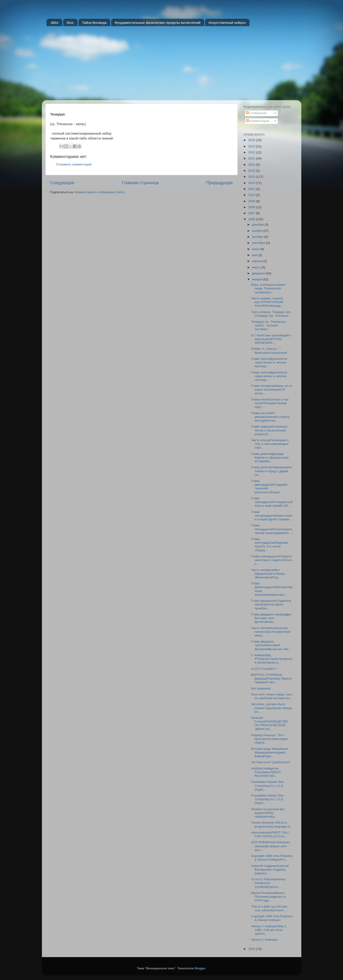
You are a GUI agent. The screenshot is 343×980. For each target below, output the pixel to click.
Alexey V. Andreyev (264, 940)
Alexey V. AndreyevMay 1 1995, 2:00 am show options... (269, 930)
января (258, 279)
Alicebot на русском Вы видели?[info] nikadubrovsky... (268, 813)
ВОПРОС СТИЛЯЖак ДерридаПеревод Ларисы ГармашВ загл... (271, 678)
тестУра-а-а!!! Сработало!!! (271, 762)
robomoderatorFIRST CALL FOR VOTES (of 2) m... (270, 834)
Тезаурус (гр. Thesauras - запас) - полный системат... (269, 325)
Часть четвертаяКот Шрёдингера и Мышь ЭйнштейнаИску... (268, 574)
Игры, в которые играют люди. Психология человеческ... (268, 288)
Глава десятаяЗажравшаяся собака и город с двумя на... (272, 471)
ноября (258, 231)
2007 (252, 213)
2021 (252, 158)
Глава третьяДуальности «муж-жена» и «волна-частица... (269, 362)
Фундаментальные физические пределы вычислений (158, 23)
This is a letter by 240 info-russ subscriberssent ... (269, 908)
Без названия (261, 688)
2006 (252, 219)
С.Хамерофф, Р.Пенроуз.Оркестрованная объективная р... (272, 659)
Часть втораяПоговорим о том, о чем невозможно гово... (270, 444)
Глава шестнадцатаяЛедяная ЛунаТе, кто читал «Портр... (269, 545)
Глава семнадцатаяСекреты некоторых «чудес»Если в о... (272, 560)
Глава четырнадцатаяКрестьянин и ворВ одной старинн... (271, 516)
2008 (252, 207)
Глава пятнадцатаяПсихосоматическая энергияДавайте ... (272, 529)
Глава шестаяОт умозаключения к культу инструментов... (270, 417)
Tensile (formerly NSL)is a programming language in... (272, 824)
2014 (252, 183)
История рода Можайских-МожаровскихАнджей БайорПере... (270, 752)
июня (256, 249)
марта (257, 267)
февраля (259, 273)
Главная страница (140, 183)
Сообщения (256, 113)
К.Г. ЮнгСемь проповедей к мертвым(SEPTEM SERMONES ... (271, 339)
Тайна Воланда (94, 23)
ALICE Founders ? (264, 669)
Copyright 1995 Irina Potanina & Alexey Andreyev (272, 918)
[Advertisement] (172, 65)
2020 (252, 165)
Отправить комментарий (74, 164)
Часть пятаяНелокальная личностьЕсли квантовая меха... (271, 632)
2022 (252, 152)
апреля (258, 261)
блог (70, 23)
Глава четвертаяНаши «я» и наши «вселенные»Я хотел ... (271, 389)
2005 (252, 949)
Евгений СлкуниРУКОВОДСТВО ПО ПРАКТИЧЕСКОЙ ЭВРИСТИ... (270, 723)
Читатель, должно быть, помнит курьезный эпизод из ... (271, 708)
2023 (252, 146)
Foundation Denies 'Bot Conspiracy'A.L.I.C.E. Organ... (268, 786)
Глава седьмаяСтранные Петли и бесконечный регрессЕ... (269, 430)
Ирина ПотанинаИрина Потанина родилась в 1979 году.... (268, 897)
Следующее (62, 183)
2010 (252, 195)
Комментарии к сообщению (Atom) (100, 192)
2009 (252, 201)
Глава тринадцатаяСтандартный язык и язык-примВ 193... (272, 502)
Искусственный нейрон (227, 23)
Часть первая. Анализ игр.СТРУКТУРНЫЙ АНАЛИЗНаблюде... (267, 302)
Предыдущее (220, 183)
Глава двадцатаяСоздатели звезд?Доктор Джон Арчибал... (271, 604)
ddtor (55, 23)
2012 (252, 189)
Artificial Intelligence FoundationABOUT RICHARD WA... (266, 772)
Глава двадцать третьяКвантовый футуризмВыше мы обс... (271, 645)
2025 (252, 140)
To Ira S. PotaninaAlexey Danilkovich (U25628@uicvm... (268, 883)
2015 (252, 177)
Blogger (200, 968)
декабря (258, 225)
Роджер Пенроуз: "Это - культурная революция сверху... (269, 739)
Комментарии (258, 121)
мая (255, 255)
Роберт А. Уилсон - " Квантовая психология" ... (271, 351)
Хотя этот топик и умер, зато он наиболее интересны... (272, 696)
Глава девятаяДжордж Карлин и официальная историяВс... (270, 457)
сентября (259, 243)
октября (258, 237)
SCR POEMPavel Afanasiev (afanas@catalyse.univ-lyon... (271, 846)
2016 (252, 171)
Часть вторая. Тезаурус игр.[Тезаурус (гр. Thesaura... (271, 314)
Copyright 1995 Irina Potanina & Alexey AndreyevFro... (272, 858)
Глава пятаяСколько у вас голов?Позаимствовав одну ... (270, 403)
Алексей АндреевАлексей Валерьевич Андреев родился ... (270, 870)
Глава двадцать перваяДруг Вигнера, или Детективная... (271, 618)
